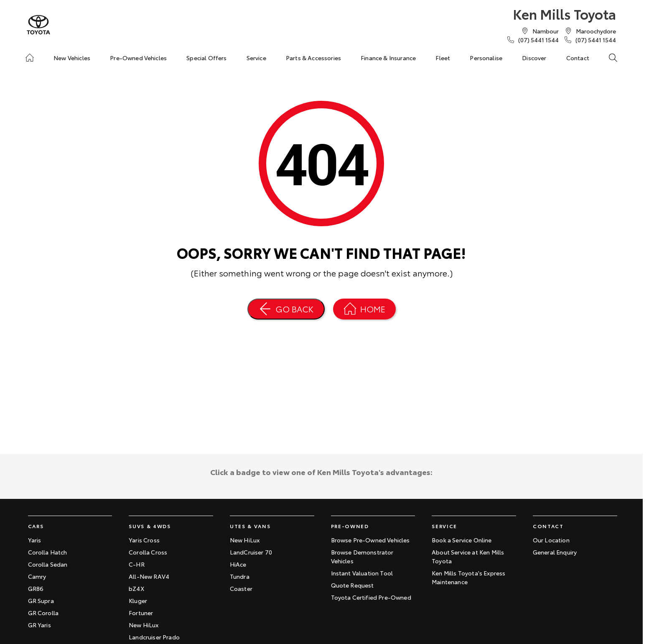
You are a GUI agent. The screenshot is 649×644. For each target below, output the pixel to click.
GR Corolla (43, 613)
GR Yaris (39, 625)
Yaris (35, 540)
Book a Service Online (462, 540)
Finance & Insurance (388, 58)
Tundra (240, 576)
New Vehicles (72, 58)
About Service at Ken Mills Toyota (468, 556)
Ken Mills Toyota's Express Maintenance (468, 577)
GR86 (36, 588)
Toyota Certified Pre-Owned (371, 597)
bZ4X (136, 588)
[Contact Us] (546, 31)
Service (256, 58)
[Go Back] (286, 309)
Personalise (486, 58)
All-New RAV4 (149, 576)
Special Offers (206, 58)
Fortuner (141, 613)
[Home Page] (364, 309)
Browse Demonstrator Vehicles (362, 556)
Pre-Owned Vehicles (138, 58)
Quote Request (352, 585)
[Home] (30, 58)
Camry (37, 576)
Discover (534, 58)
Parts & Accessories (313, 58)
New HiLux (144, 625)
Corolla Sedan (48, 564)
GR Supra (41, 601)
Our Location (551, 540)
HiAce (238, 564)
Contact (578, 58)
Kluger (138, 601)
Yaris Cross (144, 540)
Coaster (241, 588)
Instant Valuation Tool (362, 573)
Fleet (443, 58)
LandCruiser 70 (251, 552)
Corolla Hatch (48, 552)
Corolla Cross (148, 552)
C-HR (137, 564)
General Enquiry (555, 552)
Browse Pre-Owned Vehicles (370, 540)
